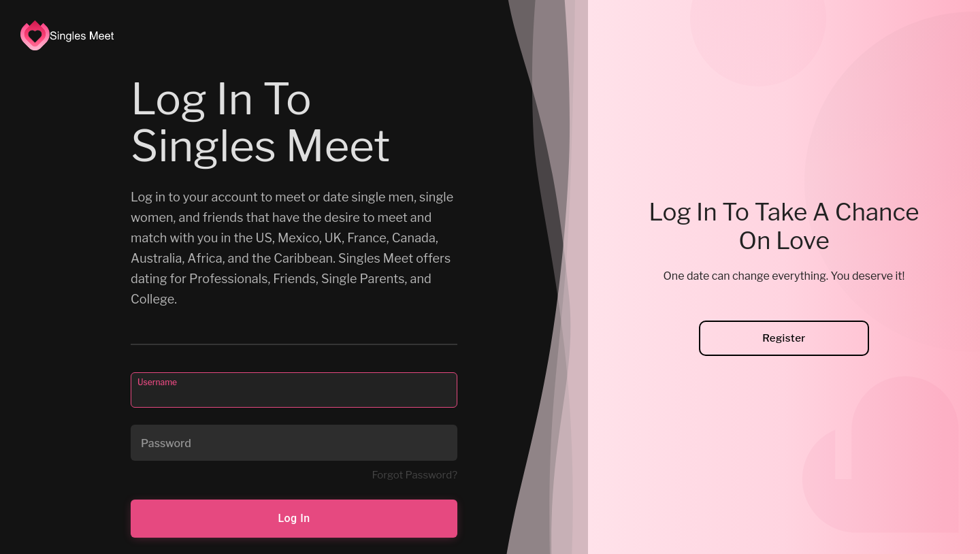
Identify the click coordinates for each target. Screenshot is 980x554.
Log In (294, 518)
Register (784, 338)
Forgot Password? (414, 475)
